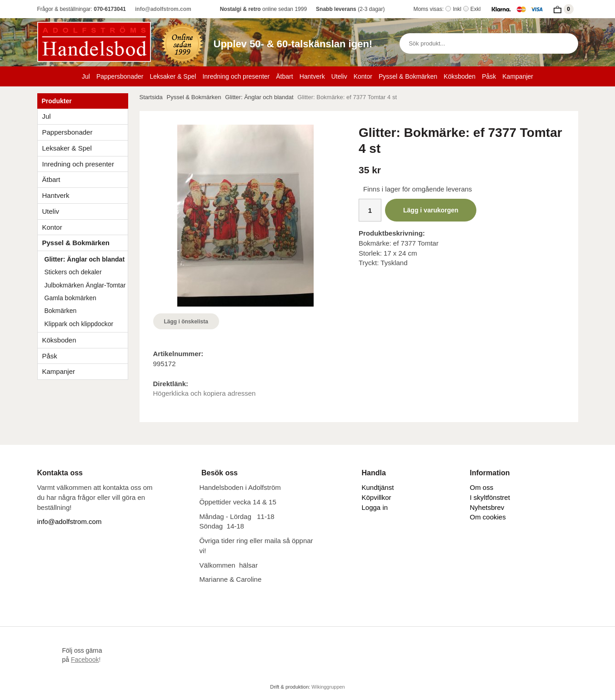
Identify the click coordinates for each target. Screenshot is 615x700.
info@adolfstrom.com (163, 9)
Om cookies (488, 517)
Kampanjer (518, 76)
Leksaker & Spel (173, 76)
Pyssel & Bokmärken (408, 76)
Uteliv (339, 76)
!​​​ (86, 660)
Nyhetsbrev (487, 507)
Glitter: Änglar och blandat (85, 259)
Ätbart (284, 76)
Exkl (476, 9)
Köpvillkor (377, 497)
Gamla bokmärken (70, 298)
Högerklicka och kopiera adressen (205, 393)
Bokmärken (61, 311)
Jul (86, 76)
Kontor (363, 76)
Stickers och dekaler (73, 272)
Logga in (375, 507)
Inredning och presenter (236, 76)
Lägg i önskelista (186, 322)
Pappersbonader (120, 76)
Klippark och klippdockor (79, 324)
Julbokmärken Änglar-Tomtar (85, 285)
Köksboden (460, 76)
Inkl (457, 9)
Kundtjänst (378, 487)
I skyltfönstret (490, 497)
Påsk (489, 76)
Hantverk (312, 76)
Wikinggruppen (328, 687)
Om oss (482, 487)
